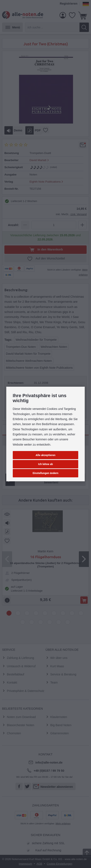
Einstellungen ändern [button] (45, 473)
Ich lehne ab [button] (45, 464)
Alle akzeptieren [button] (45, 455)
